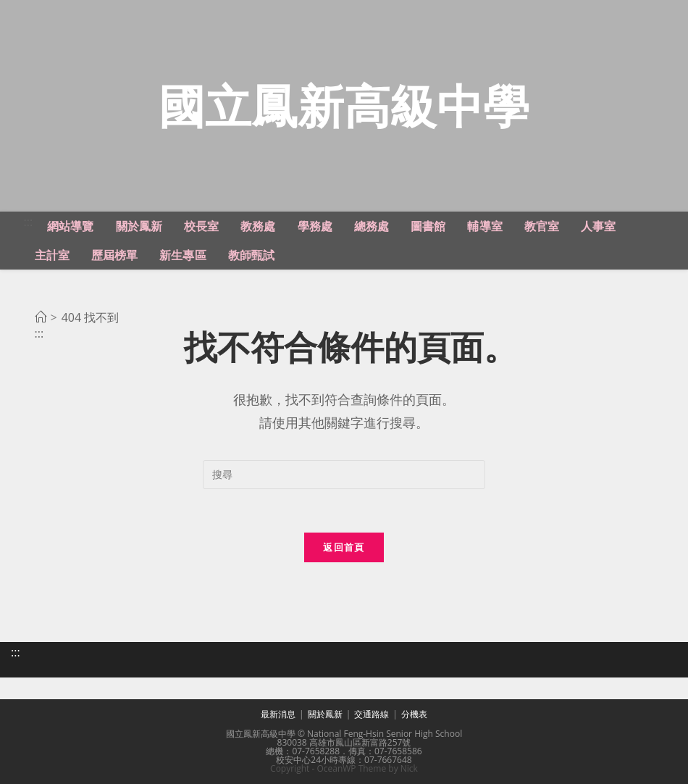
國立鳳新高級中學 (344, 105)
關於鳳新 (325, 714)
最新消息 (278, 714)
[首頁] (41, 317)
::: (29, 222)
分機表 (414, 714)
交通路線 (372, 714)
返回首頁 (344, 547)
